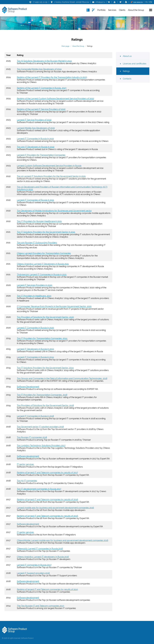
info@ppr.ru (100, 2)
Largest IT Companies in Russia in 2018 (35, 416)
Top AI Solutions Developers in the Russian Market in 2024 (44, 61)
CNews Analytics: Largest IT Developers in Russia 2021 (43, 264)
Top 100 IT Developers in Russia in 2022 (36, 147)
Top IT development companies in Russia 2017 (39, 489)
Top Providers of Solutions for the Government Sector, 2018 (45, 405)
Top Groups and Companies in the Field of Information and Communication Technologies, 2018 (62, 378)
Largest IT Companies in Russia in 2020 (35, 328)
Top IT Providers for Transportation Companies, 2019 (42, 338)
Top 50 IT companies (27, 481)
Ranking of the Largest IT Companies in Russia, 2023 (42, 88)
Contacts (127, 79)
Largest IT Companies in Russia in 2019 (35, 357)
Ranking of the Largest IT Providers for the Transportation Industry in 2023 (52, 77)
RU (147, 2)
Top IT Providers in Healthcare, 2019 (34, 296)
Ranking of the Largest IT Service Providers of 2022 (41, 109)
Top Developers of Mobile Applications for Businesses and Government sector (54, 211)
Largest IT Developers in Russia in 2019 (35, 349)
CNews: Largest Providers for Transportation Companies (44, 253)
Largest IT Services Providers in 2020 (35, 285)
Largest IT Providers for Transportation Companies (41, 155)
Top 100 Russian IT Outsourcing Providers (37, 243)
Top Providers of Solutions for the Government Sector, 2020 (45, 317)
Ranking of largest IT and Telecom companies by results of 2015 (47, 589)
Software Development (28, 387)
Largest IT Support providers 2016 (33, 573)
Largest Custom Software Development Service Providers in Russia (49, 166)
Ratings (126, 71)
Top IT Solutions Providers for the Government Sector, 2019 (45, 368)
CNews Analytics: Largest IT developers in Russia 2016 (43, 557)
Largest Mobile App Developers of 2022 (36, 128)
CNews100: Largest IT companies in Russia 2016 (40, 549)
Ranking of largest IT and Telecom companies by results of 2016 (47, 500)
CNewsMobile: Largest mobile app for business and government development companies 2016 (63, 540)
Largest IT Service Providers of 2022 (34, 120)
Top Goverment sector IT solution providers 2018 (40, 427)
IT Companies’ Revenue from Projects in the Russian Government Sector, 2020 (54, 306)
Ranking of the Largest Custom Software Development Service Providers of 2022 (55, 99)
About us (127, 56)
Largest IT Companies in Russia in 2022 (35, 139)
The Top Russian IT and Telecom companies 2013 (40, 606)
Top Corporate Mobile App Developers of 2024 (39, 69)
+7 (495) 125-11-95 (40, 2)
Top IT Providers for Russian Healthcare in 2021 (39, 221)
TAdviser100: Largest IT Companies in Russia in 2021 (42, 275)
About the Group (78, 46)
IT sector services (25, 464)
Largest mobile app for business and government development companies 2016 (55, 508)
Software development (28, 456)
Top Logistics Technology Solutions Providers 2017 (41, 446)
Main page (65, 46)
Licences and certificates (135, 64)
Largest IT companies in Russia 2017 (34, 565)
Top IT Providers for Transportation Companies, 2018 (42, 395)
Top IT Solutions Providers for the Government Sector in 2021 (46, 232)
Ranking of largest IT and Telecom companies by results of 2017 (47, 473)
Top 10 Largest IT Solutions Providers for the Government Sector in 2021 (51, 176)
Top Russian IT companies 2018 (32, 437)
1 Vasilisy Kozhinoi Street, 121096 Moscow (71, 2)
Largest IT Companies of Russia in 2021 (35, 200)
